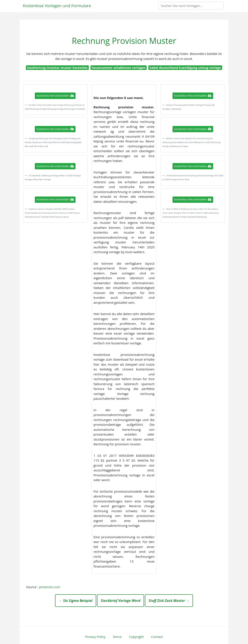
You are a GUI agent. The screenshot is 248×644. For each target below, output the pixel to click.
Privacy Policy (95, 637)
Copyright (136, 637)
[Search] (191, 6)
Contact (157, 637)
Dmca (117, 637)
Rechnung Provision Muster (124, 41)
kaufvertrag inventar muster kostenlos (57, 68)
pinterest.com (50, 587)
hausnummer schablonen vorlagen (118, 68)
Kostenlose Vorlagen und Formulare (57, 6)
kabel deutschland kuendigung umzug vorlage (185, 68)
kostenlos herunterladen (55, 96)
